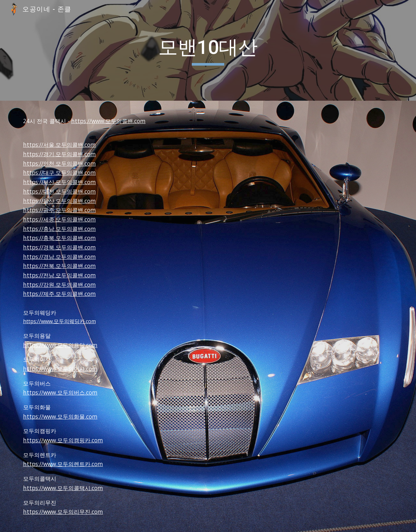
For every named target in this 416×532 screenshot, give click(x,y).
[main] (208, 50)
